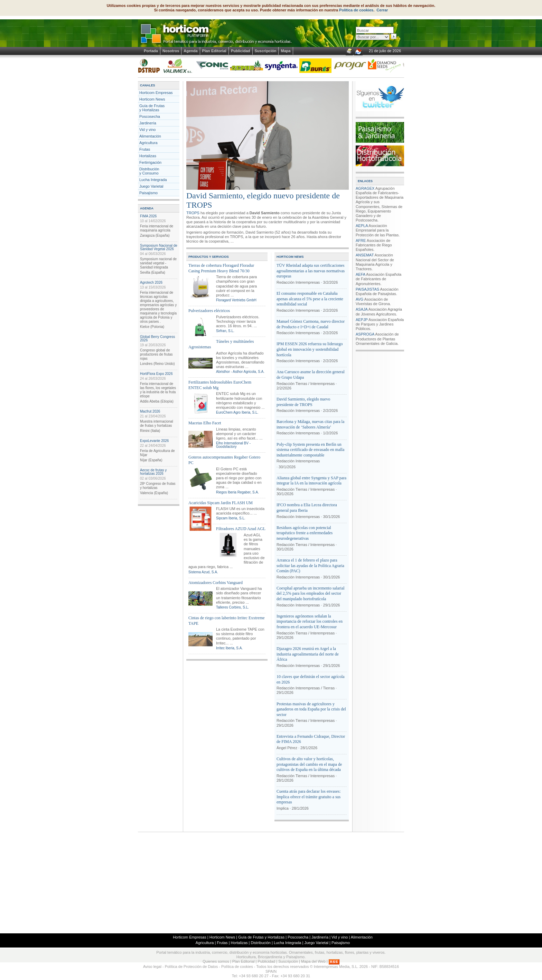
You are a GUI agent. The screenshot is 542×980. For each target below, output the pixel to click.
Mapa (286, 51)
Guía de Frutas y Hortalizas (152, 108)
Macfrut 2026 (150, 411)
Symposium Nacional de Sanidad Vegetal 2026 (159, 247)
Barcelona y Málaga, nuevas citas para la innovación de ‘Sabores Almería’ (310, 424)
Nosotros (171, 51)
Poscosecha (150, 116)
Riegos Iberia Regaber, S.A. (237, 492)
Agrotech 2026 (151, 282)
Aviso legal (152, 967)
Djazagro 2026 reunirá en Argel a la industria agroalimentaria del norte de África (308, 654)
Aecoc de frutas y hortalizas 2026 (153, 472)
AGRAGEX (365, 188)
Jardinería (148, 123)
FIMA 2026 (148, 216)
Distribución (260, 943)
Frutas (145, 149)
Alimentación (150, 136)
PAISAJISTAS (367, 289)
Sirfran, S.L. (225, 331)
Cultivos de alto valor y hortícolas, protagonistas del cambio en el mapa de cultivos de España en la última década (309, 764)
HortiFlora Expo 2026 (156, 374)
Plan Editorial (214, 51)
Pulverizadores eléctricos (209, 311)
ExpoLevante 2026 (154, 441)
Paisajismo (148, 193)
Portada (151, 51)
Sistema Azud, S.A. (203, 572)
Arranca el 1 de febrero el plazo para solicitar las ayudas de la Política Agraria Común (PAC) (310, 566)
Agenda (190, 51)
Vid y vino (148, 130)
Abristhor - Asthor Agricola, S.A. (240, 372)
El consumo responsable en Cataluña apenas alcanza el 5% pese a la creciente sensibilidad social (310, 299)
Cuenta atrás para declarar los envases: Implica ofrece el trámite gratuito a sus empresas (309, 797)
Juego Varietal (151, 186)
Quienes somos (216, 962)
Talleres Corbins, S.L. (232, 607)
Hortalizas (148, 156)
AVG (359, 299)
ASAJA (362, 309)
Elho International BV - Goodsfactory (233, 445)
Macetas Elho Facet (205, 423)
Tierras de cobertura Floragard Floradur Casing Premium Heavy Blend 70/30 (221, 268)
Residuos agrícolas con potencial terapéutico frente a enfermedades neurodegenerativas (305, 533)
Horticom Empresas (156, 93)
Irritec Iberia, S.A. (229, 648)
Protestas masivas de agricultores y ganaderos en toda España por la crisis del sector (311, 709)
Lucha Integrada (153, 180)
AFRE (361, 241)
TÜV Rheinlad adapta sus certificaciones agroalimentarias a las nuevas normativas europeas (311, 271)
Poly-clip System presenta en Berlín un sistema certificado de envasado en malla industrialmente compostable (310, 450)
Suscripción (266, 51)
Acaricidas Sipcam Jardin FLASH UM (221, 503)
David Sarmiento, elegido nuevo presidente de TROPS (303, 402)
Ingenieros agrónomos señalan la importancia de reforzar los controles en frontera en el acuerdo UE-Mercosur (310, 621)
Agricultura (148, 143)
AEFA (361, 274)
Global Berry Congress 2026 (157, 338)
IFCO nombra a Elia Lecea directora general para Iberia (307, 508)
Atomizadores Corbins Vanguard (216, 583)
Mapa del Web (313, 962)
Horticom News (152, 99)
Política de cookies (356, 10)
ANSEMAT (365, 255)
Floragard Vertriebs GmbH (236, 300)
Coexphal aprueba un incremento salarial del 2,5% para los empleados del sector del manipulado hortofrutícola (311, 593)
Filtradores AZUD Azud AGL (241, 529)
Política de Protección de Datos (191, 967)
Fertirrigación (150, 162)
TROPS (193, 213)
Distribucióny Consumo (149, 171)
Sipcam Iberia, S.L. (231, 518)
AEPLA (362, 226)
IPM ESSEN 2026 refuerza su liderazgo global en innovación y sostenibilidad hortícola (310, 349)
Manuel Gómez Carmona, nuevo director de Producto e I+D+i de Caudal (311, 324)
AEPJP (362, 320)
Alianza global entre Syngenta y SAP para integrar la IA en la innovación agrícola (311, 481)
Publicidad (241, 51)
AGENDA (147, 208)
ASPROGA (365, 334)
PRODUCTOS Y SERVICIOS (209, 257)
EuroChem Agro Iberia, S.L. (237, 412)
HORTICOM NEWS (290, 257)
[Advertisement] (271, 882)
